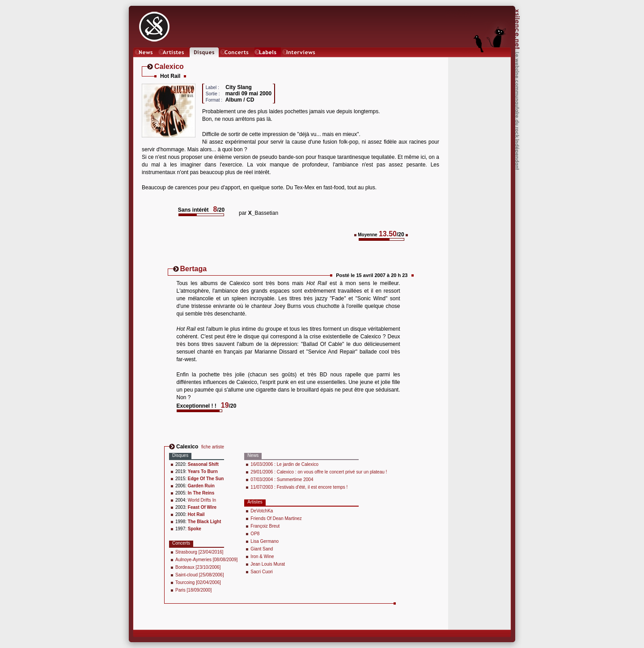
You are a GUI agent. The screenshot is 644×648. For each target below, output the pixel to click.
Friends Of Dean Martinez (276, 518)
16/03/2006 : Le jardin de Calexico (284, 464)
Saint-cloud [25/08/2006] (199, 575)
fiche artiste (213, 447)
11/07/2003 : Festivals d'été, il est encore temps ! (299, 487)
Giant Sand (262, 549)
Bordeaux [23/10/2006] (198, 567)
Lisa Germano (265, 541)
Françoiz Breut (265, 526)
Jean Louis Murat (268, 564)
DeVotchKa (262, 511)
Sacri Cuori (261, 572)
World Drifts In (202, 500)
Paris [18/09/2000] (193, 590)
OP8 (255, 534)
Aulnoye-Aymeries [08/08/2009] (206, 560)
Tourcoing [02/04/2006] (198, 582)
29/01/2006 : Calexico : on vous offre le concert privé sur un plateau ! (319, 472)
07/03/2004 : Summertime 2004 (282, 480)
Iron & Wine (262, 556)
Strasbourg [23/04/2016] (199, 552)
